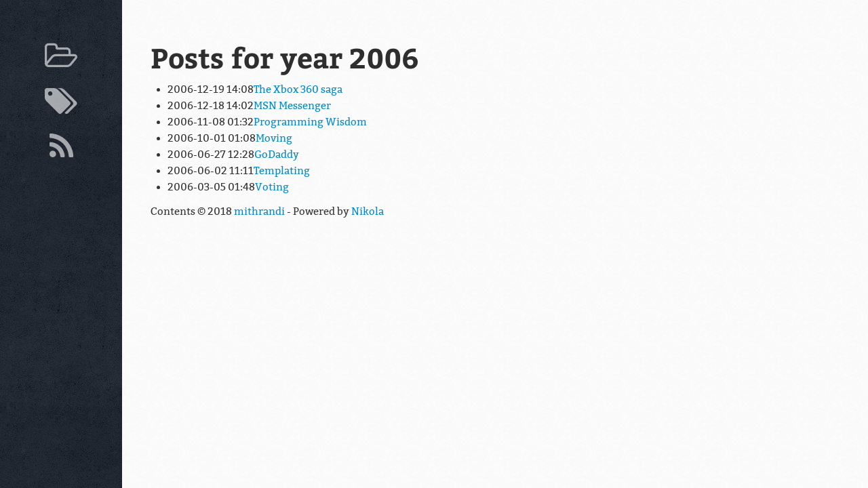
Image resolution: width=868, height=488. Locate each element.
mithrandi (259, 211)
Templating (282, 171)
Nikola (368, 211)
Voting (272, 187)
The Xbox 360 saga (298, 89)
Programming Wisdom (310, 122)
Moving (274, 138)
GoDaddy (277, 155)
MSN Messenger (292, 106)
